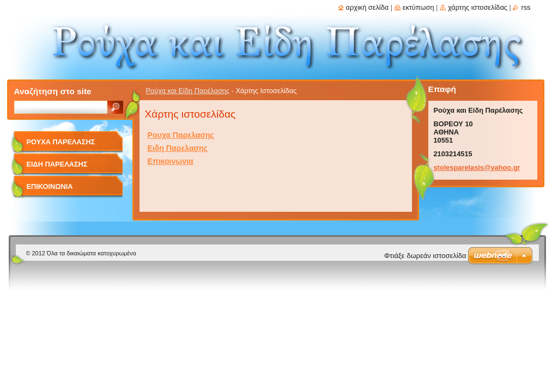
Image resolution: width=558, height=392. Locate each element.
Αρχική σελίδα (368, 7)
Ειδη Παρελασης (178, 148)
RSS (526, 7)
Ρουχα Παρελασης (181, 135)
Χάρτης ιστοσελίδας (478, 7)
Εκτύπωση (418, 7)
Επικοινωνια (171, 161)
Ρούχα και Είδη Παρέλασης (188, 91)
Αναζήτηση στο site (53, 91)
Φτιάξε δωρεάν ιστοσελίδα (425, 256)
